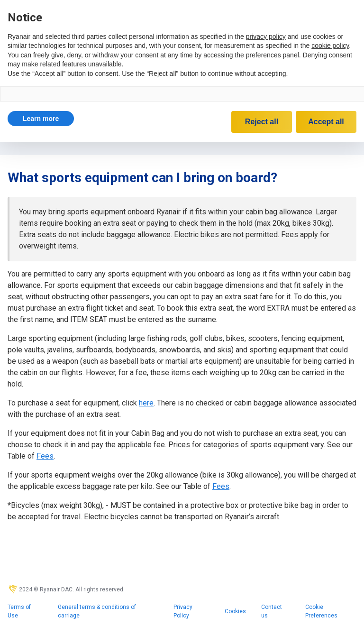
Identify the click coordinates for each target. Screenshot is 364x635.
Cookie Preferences (321, 611)
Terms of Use (19, 611)
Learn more (41, 119)
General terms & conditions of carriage (97, 611)
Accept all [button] (326, 122)
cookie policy (330, 46)
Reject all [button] (262, 122)
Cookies (235, 611)
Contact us (272, 611)
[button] (41, 119)
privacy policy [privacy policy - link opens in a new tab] (266, 37)
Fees (45, 456)
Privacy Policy (183, 611)
